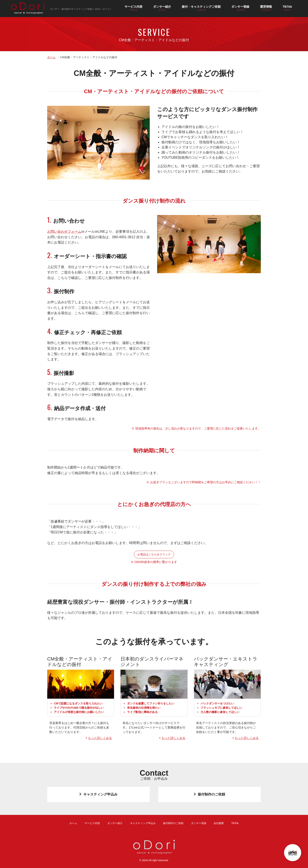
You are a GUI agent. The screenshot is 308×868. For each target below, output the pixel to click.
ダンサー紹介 (162, 8)
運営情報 (266, 8)
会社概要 (219, 823)
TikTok (287, 8)
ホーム (51, 57)
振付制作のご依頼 (210, 794)
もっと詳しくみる (100, 738)
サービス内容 (133, 8)
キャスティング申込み (98, 794)
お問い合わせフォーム (64, 232)
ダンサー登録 (240, 8)
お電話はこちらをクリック (154, 554)
